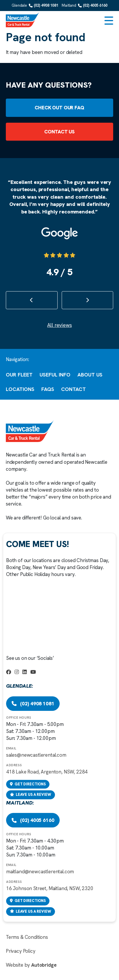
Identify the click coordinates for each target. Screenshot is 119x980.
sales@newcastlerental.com (36, 755)
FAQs (48, 389)
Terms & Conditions (27, 937)
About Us (90, 375)
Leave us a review (31, 795)
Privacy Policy (21, 951)
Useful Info (55, 375)
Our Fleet (19, 375)
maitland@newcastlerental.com (40, 872)
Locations (20, 389)
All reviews (59, 325)
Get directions (28, 784)
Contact (73, 389)
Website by (31, 965)
